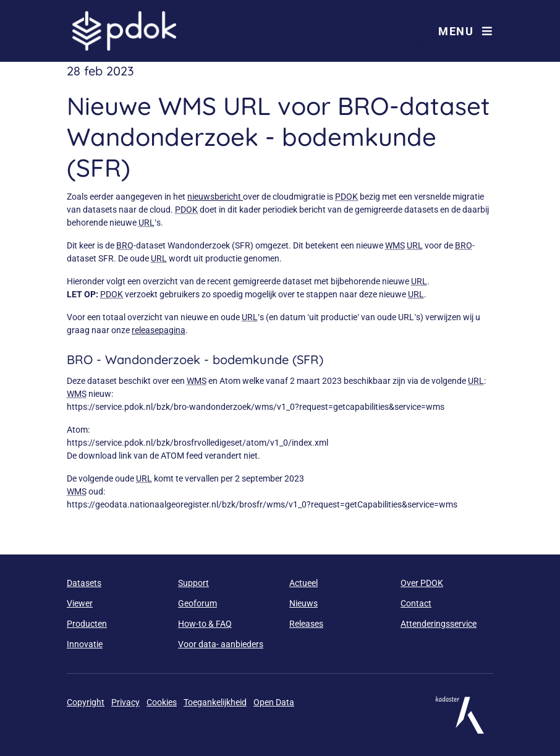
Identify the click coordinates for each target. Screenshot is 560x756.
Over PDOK (422, 583)
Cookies (162, 702)
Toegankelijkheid (215, 702)
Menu (465, 31)
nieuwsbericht (215, 197)
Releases (306, 624)
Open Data (274, 702)
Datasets (84, 583)
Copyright (86, 702)
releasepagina (159, 330)
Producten (87, 624)
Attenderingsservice (439, 624)
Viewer (80, 603)
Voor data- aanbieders (221, 644)
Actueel (303, 583)
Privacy (125, 702)
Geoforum (197, 603)
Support (193, 583)
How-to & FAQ (205, 624)
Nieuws (303, 603)
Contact (416, 603)
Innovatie (85, 644)
